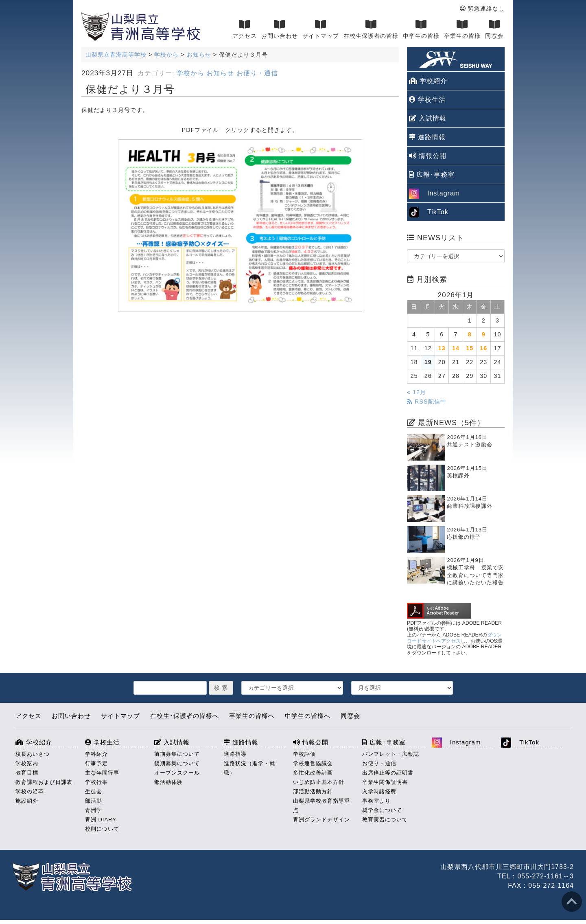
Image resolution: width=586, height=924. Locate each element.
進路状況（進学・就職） (249, 768)
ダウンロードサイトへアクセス (454, 638)
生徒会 (94, 791)
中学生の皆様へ (308, 716)
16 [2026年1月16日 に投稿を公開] (483, 348)
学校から (190, 73)
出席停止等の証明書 (388, 773)
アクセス (245, 29)
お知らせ (220, 73)
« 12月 (417, 392)
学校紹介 (428, 81)
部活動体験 (168, 782)
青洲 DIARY (101, 820)
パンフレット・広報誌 (391, 754)
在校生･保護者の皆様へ (185, 716)
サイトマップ (321, 29)
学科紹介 (96, 754)
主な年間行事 (102, 773)
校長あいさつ (33, 754)
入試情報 (428, 118)
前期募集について (177, 754)
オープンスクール (177, 773)
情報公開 (428, 156)
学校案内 (27, 763)
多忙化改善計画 (313, 773)
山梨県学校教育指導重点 (321, 805)
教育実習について (385, 820)
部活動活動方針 (313, 791)
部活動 (94, 801)
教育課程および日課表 (44, 782)
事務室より (376, 801)
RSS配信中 (427, 402)
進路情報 (427, 137)
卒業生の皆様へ (252, 716)
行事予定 (96, 763)
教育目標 (27, 773)
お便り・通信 (257, 73)
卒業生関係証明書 (385, 782)
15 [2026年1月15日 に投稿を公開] (470, 348)
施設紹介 (27, 801)
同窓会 (494, 29)
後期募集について (177, 763)
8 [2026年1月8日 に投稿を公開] (470, 334)
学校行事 (96, 782)
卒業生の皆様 (462, 29)
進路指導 (235, 754)
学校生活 (427, 100)
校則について (102, 829)
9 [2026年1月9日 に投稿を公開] (484, 334)
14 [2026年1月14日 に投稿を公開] (456, 348)
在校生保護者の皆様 (371, 29)
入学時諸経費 (379, 791)
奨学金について (382, 810)
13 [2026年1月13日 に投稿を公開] (442, 348)
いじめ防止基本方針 (319, 782)
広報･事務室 (432, 174)
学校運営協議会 (313, 763)
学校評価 (304, 754)
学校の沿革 (30, 791)
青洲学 (94, 810)
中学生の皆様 (421, 29)
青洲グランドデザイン (321, 820)
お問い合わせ (280, 29)
